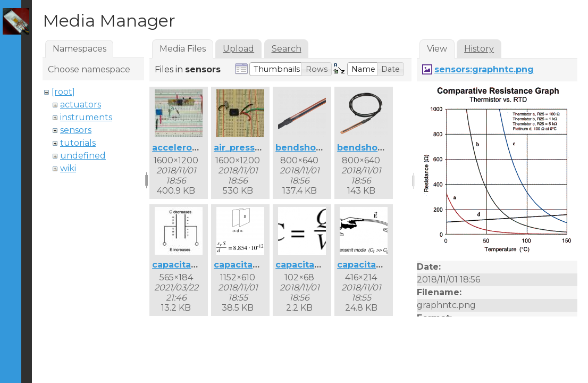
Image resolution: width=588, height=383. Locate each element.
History (479, 49)
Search (287, 49)
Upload (238, 49)
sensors (76, 130)
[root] (63, 92)
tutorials (78, 143)
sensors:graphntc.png (484, 69)
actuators (81, 105)
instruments (86, 117)
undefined (83, 156)
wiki (68, 168)
